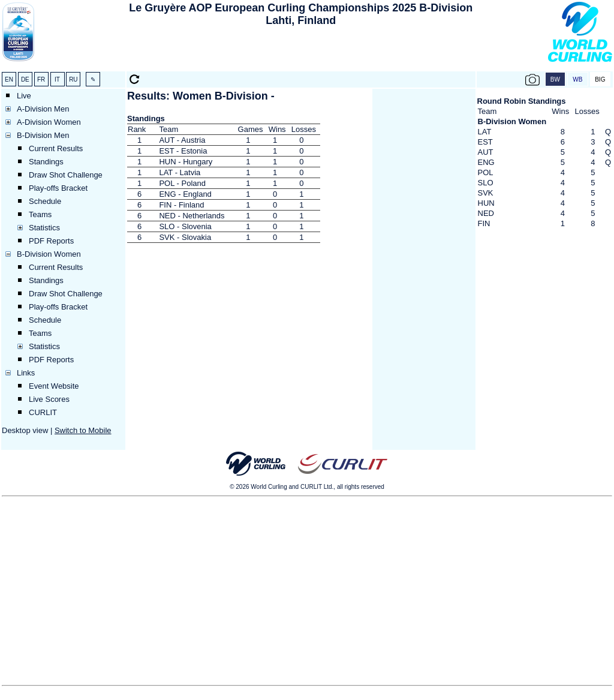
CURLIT (43, 412)
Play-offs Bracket (58, 188)
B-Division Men (43, 135)
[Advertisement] (301, 52)
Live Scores (49, 399)
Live (24, 96)
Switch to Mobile (83, 430)
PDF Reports (51, 241)
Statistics (44, 228)
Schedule (45, 201)
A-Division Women (49, 122)
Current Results (56, 148)
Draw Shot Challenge (66, 175)
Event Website (54, 386)
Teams (40, 214)
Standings (46, 162)
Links (26, 373)
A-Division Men (43, 109)
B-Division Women (49, 254)
